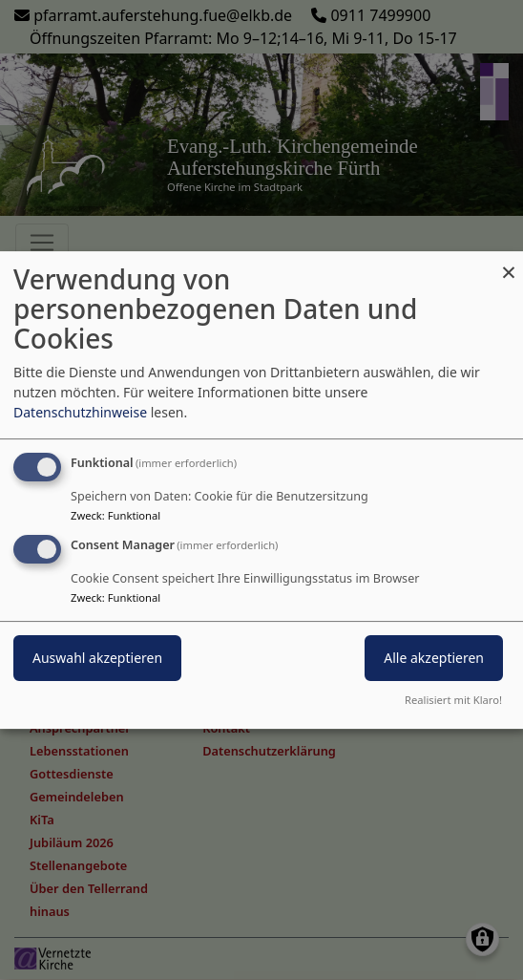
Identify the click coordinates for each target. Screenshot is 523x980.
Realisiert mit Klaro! (453, 700)
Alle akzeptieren (434, 658)
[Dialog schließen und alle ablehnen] (509, 263)
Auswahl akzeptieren (97, 658)
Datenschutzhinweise (80, 412)
